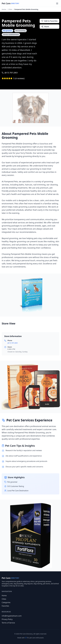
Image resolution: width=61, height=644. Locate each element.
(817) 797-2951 (10, 73)
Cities (10, 9)
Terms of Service (8, 623)
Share (45, 27)
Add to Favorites (49, 21)
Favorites (5, 606)
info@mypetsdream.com (12, 616)
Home (4, 9)
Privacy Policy (7, 619)
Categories (6, 602)
